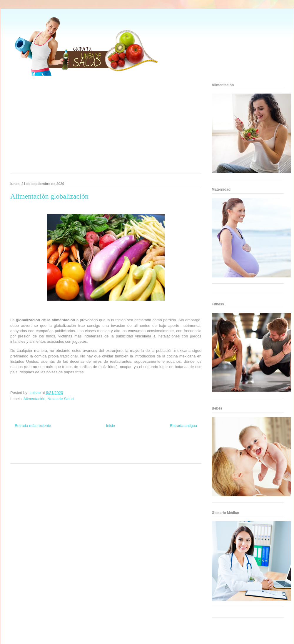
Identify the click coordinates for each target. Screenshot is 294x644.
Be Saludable (42, 446)
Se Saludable (57, 456)
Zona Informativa (21, 446)
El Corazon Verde (96, 456)
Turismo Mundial (36, 456)
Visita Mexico (75, 456)
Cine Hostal (86, 451)
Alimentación (34, 399)
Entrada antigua (183, 426)
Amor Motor (131, 456)
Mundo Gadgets (105, 451)
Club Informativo (89, 446)
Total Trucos (70, 451)
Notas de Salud (61, 399)
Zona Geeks (132, 446)
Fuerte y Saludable (49, 451)
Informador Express (64, 446)
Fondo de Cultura (112, 446)
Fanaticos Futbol (150, 451)
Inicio (111, 426)
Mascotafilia (169, 451)
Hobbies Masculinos (154, 446)
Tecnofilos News (178, 446)
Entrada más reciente (33, 426)
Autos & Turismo (127, 451)
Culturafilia (115, 456)
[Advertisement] (88, 127)
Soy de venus (27, 451)
